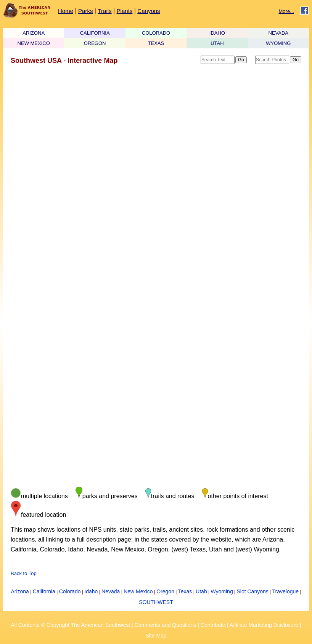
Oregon (165, 591)
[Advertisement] (154, 129)
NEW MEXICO (34, 43)
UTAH (217, 43)
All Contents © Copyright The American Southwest (70, 625)
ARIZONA (34, 33)
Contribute (213, 625)
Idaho (91, 591)
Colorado (70, 591)
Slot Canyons (253, 591)
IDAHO (217, 33)
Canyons (149, 11)
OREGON (95, 43)
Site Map (156, 636)
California (44, 591)
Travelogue (286, 591)
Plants (125, 11)
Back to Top (24, 573)
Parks (85, 11)
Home (66, 11)
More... (286, 11)
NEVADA (279, 33)
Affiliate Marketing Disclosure (264, 625)
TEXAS (156, 43)
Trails (105, 11)
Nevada (111, 591)
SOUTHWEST (156, 602)
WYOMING (278, 43)
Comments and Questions (166, 625)
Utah (201, 591)
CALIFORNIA (95, 33)
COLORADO (156, 33)
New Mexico (138, 591)
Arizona (20, 591)
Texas (185, 591)
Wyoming (222, 591)
